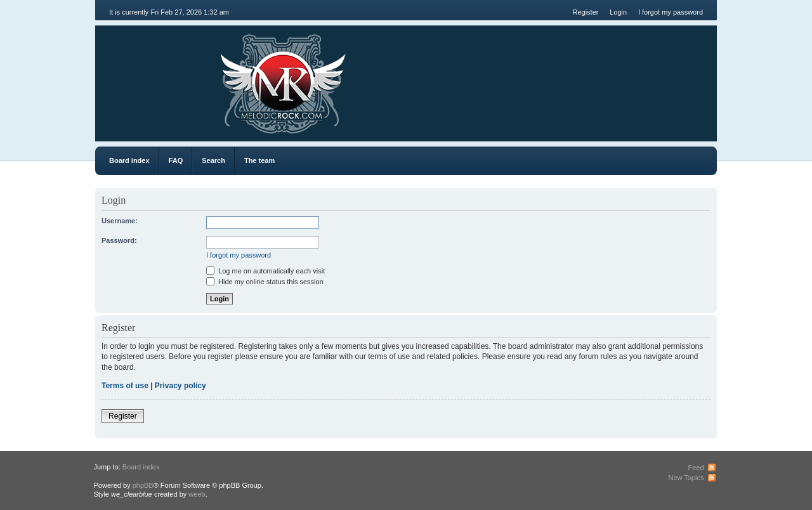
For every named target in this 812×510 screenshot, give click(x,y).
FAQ (176, 160)
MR (167, 76)
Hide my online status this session (265, 282)
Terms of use (125, 386)
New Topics (686, 478)
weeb (197, 494)
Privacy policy (180, 386)
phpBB (143, 485)
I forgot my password (671, 12)
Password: (119, 240)
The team (259, 160)
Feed (696, 468)
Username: (120, 221)
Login (618, 12)
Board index (129, 160)
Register (585, 12)
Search (213, 160)
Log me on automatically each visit (265, 271)
